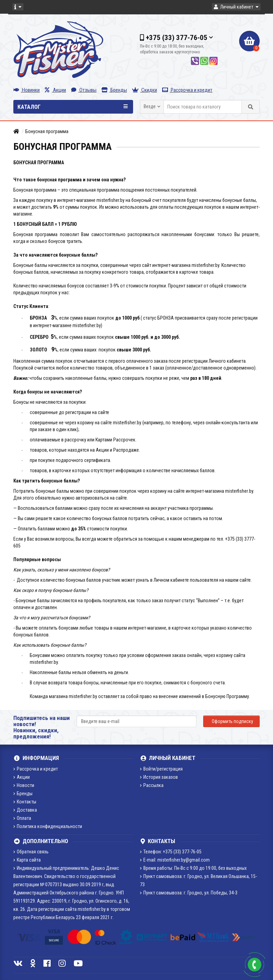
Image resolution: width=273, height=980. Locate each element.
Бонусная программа (47, 131)
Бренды (114, 90)
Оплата (22, 818)
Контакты (25, 802)
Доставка (25, 810)
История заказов (159, 777)
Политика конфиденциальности (48, 826)
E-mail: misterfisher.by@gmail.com (175, 860)
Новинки (27, 90)
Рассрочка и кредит (187, 90)
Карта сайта (27, 860)
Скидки (145, 90)
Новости (24, 785)
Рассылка (152, 785)
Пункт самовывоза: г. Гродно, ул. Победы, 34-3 (189, 893)
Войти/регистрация (161, 769)
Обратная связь (31, 852)
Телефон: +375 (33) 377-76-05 (171, 852)
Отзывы (84, 90)
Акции (55, 90)
